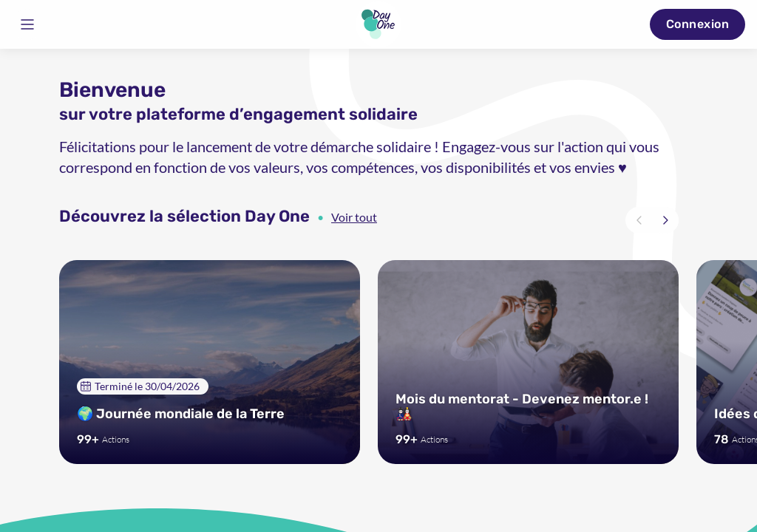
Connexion (697, 24)
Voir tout (354, 217)
